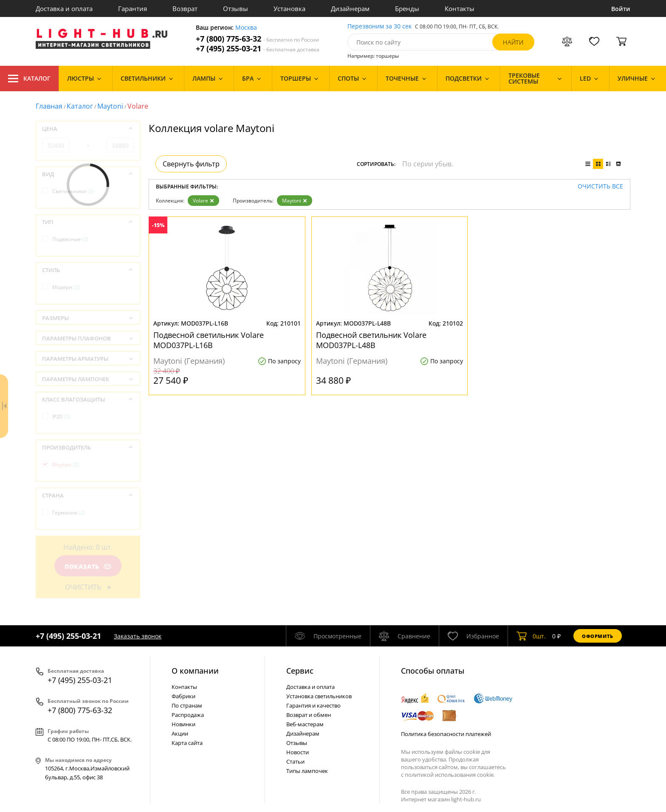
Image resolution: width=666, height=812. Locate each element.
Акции (180, 733)
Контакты (460, 8)
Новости (298, 752)
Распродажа (188, 715)
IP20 (61, 417)
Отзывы (236, 8)
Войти (621, 9)
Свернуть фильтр (191, 164)
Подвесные (70, 239)
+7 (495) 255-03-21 (258, 49)
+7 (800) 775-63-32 (257, 39)
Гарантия (133, 8)
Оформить (598, 636)
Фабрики (183, 696)
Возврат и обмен (309, 715)
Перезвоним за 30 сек (380, 27)
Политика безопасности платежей (446, 734)
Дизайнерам (350, 8)
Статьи (295, 761)
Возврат (185, 8)
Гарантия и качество (313, 705)
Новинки (183, 724)
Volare (203, 201)
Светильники (73, 191)
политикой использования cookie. (450, 775)
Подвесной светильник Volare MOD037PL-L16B (209, 340)
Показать (88, 566)
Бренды (407, 8)
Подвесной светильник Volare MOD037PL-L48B (371, 340)
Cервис (300, 671)
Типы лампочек (307, 771)
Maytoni (110, 106)
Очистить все (600, 187)
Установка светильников (319, 696)
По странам (187, 705)
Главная (49, 106)
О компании (195, 671)
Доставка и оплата (64, 8)
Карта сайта (187, 743)
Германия (69, 513)
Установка (289, 8)
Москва (246, 28)
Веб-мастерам (305, 724)
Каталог (29, 79)
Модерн (66, 287)
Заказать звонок (138, 636)
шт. (531, 636)
